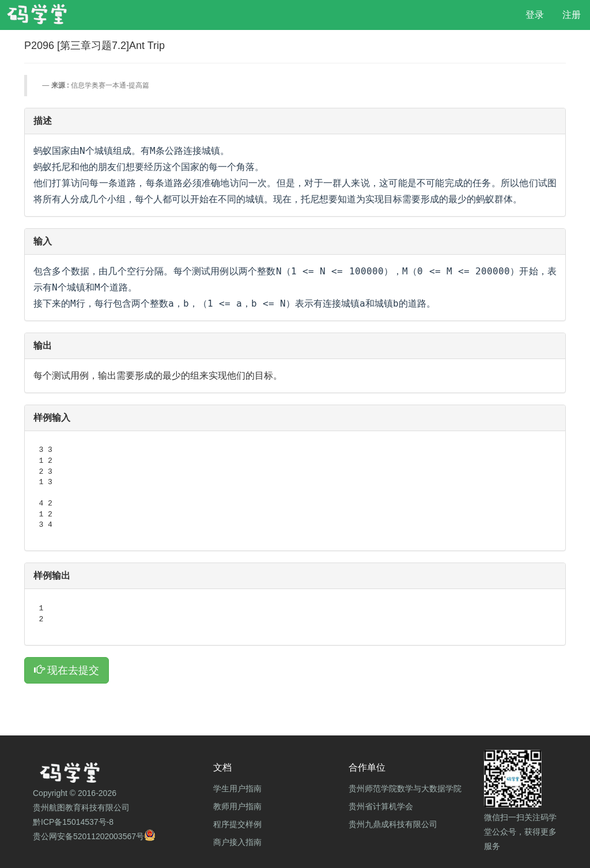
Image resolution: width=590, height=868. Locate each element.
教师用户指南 (237, 806)
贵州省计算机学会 (381, 806)
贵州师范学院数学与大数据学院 (405, 788)
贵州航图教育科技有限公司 (81, 807)
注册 (572, 15)
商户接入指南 (237, 842)
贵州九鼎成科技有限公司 (393, 824)
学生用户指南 (237, 788)
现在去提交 (67, 670)
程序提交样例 (237, 824)
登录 (535, 15)
